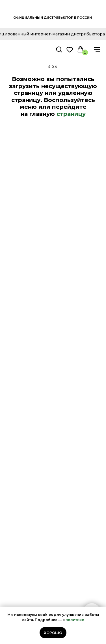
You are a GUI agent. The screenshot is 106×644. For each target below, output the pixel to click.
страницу (71, 114)
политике (75, 620)
